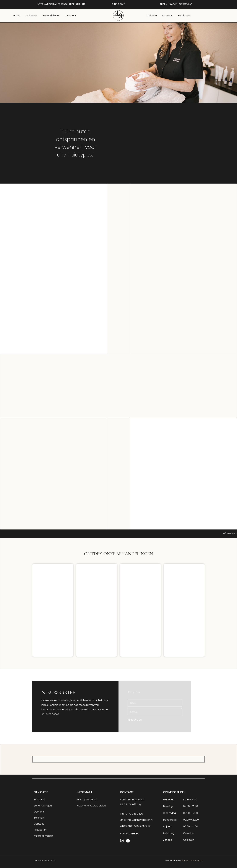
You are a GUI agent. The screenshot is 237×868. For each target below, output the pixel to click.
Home (17, 15)
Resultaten (184, 15)
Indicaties (32, 15)
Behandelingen (51, 15)
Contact (167, 15)
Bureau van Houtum (192, 861)
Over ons (71, 15)
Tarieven (152, 15)
